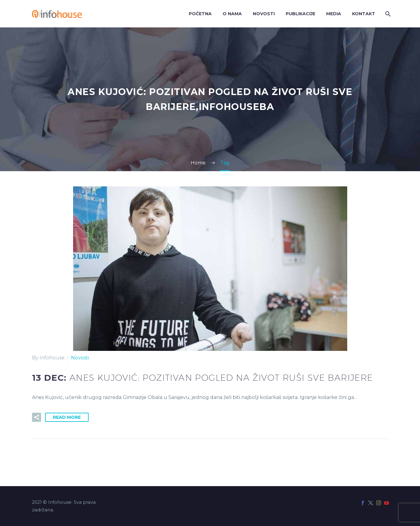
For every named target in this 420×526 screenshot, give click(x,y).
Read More (67, 417)
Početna (200, 14)
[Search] (388, 14)
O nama (232, 14)
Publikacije (300, 14)
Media (334, 14)
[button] (37, 417)
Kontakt (364, 14)
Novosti (264, 14)
